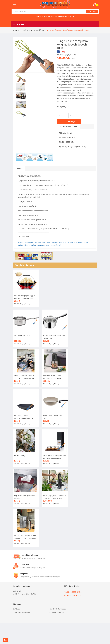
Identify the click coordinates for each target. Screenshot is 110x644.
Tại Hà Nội (17, 609)
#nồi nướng (41, 245)
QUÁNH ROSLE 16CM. (22, 341)
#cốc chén (58, 245)
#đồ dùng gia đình (77, 242)
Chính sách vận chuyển (21, 630)
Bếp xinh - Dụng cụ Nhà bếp (67, 55)
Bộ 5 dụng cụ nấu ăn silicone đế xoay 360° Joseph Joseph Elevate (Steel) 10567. (55, 513)
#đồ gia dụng (29, 242)
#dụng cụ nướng (30, 245)
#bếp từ (21, 242)
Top (5, 640)
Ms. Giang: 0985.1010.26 (64, 16)
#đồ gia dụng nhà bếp (43, 242)
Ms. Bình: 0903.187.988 (45, 16)
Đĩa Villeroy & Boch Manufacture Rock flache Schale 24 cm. (23, 428)
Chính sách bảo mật (57, 630)
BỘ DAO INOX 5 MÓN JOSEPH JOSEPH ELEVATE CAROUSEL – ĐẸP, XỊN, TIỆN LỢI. (25, 556)
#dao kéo (66, 242)
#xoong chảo (57, 242)
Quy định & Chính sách (58, 626)
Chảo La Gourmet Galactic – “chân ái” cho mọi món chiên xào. (25, 386)
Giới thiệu (16, 626)
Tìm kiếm (92, 11)
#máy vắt (50, 245)
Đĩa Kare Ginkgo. (20, 468)
